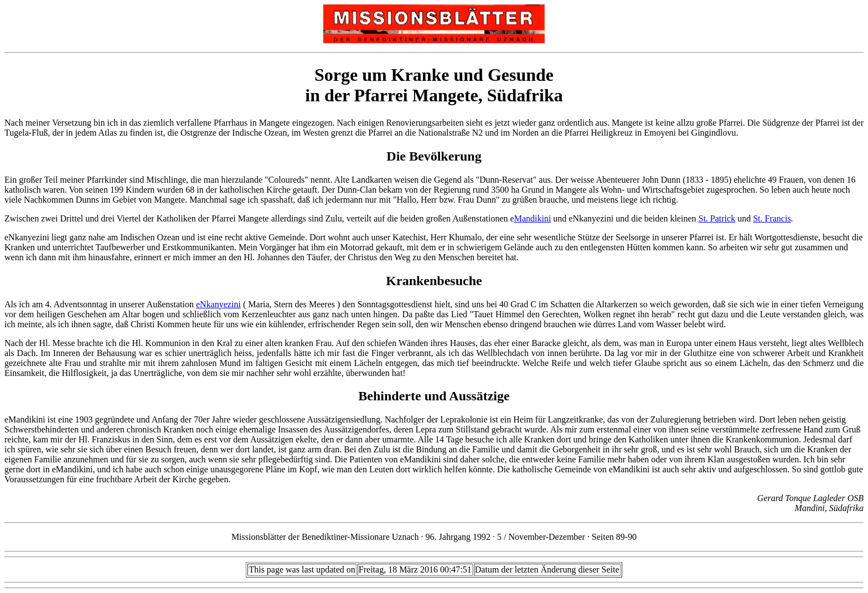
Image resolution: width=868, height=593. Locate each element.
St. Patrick (717, 218)
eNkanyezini (218, 304)
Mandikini (533, 218)
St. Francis (772, 218)
